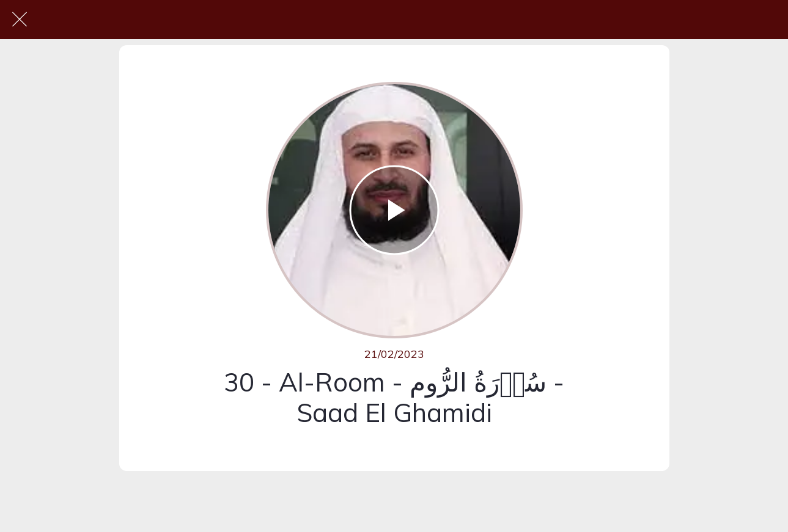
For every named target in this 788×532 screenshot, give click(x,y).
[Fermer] (20, 20)
